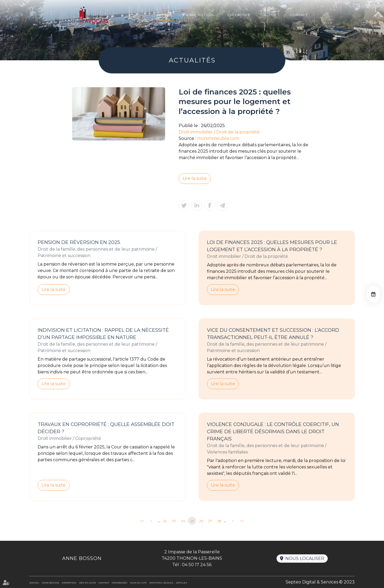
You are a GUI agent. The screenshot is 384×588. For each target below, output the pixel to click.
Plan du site (138, 583)
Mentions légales (161, 583)
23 (174, 521)
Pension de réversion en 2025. (79, 242)
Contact (299, 15)
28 (219, 521)
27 (210, 521)
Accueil (164, 15)
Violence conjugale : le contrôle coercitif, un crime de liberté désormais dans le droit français (273, 432)
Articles (182, 583)
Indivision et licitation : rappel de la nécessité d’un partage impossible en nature (103, 334)
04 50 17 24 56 (197, 565)
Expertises (239, 15)
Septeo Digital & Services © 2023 (320, 582)
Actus (270, 15)
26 (201, 521)
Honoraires (120, 583)
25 (192, 521)
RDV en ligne (373, 294)
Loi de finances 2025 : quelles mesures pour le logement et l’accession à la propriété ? (272, 246)
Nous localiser (305, 559)
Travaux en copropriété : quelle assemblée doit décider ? (106, 428)
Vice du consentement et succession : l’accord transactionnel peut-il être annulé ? (273, 334)
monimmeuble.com (218, 138)
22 (165, 521)
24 (183, 521)
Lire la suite (195, 178)
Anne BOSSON (200, 15)
